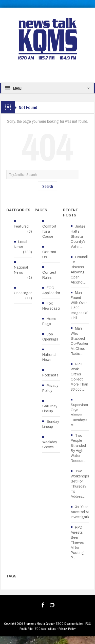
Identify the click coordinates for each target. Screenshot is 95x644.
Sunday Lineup (51, 424)
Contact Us (49, 255)
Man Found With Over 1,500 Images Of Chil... (79, 305)
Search (48, 186)
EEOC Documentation (69, 624)
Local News (21, 244)
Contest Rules (49, 275)
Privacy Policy (50, 388)
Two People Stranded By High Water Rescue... (78, 448)
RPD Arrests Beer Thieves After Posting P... (77, 543)
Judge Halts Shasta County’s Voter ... (78, 237)
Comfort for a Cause (49, 232)
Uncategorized (26, 293)
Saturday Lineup (50, 409)
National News (21, 270)
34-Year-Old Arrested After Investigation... (83, 512)
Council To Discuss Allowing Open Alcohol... (79, 270)
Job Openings (50, 337)
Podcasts (50, 375)
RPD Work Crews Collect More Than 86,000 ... (79, 377)
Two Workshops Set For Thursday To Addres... (80, 484)
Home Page (49, 321)
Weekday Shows (50, 445)
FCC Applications (53, 290)
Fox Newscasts (52, 306)
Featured (21, 226)
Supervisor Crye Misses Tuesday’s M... (79, 415)
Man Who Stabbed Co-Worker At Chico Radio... (79, 341)
